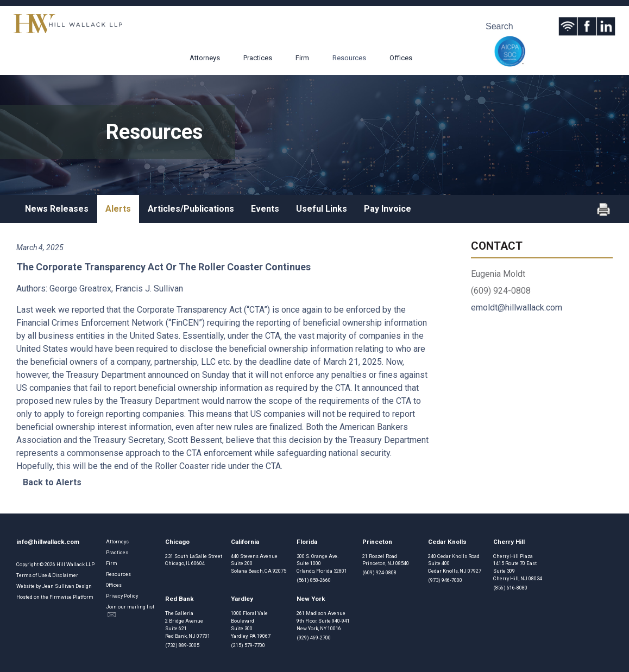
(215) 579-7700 (248, 645)
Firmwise (61, 597)
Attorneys (205, 58)
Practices (258, 58)
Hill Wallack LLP (76, 564)
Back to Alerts (52, 482)
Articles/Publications (191, 209)
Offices (401, 58)
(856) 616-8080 (510, 588)
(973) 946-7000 (445, 580)
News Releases (57, 209)
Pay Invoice (388, 209)
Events (265, 209)
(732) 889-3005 (182, 645)
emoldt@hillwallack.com (517, 308)
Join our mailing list (130, 611)
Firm (302, 58)
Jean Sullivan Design (67, 586)
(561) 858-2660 (314, 580)
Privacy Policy (122, 596)
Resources (349, 58)
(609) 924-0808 (379, 572)
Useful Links (322, 209)
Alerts (118, 209)
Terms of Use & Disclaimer (47, 575)
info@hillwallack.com (48, 542)
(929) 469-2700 (314, 638)
